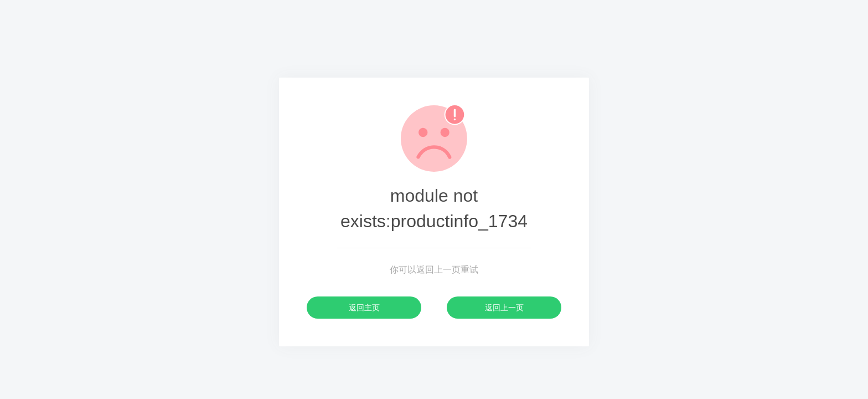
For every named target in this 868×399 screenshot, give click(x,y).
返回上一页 (504, 308)
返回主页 (364, 308)
